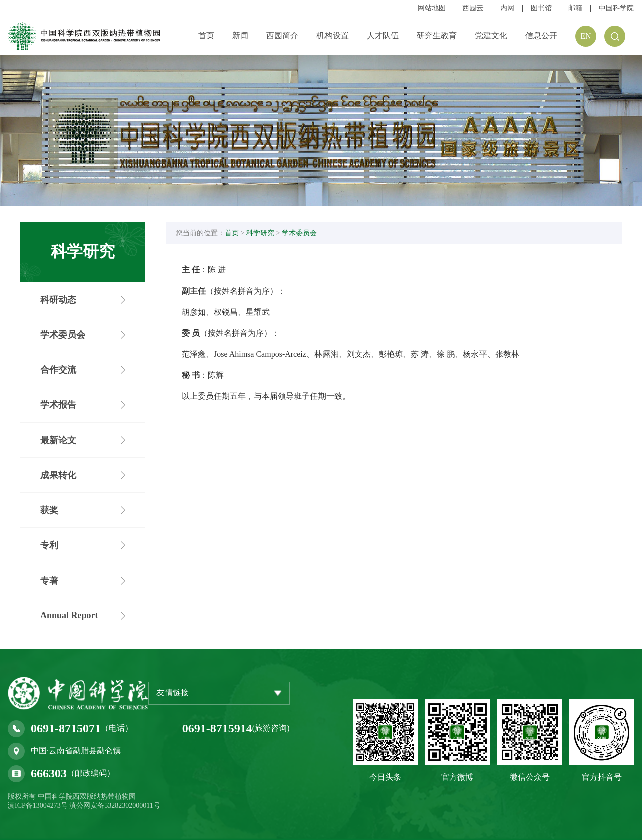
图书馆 (541, 8)
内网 (507, 8)
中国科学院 (616, 8)
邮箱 (575, 8)
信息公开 (541, 35)
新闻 (240, 35)
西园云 (473, 8)
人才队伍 (383, 35)
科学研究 (260, 233)
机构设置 (333, 35)
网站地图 (432, 8)
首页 (206, 35)
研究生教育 (437, 35)
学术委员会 (299, 233)
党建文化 (491, 35)
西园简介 (282, 35)
